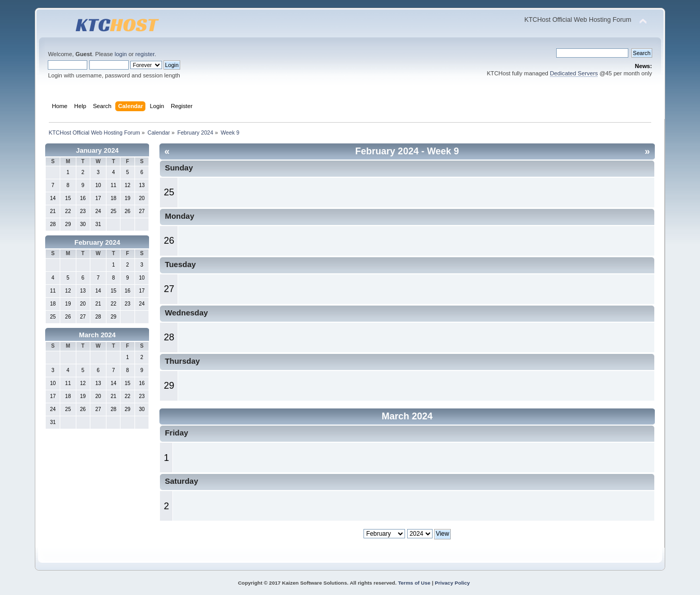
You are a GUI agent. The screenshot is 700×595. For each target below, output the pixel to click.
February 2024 (97, 242)
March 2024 (97, 335)
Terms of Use (414, 583)
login (121, 54)
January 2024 (97, 150)
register (145, 54)
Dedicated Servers (574, 73)
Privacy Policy (452, 583)
